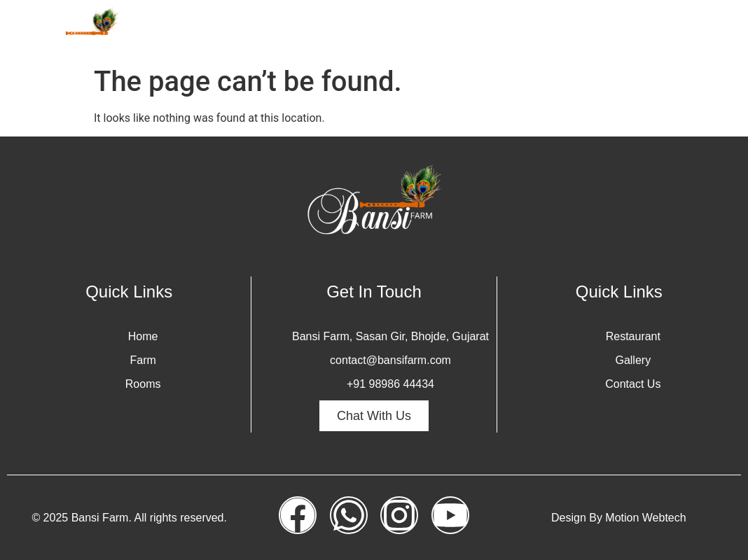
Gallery (545, 29)
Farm (374, 29)
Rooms (430, 29)
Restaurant (616, 29)
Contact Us (699, 29)
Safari (487, 29)
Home (321, 29)
